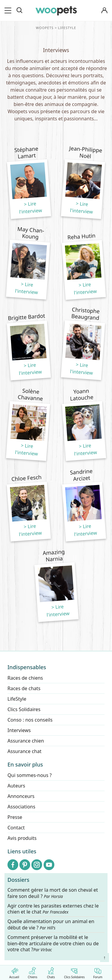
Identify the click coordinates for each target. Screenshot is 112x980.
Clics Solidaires (74, 972)
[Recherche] (19, 10)
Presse (15, 817)
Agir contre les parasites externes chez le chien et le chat (53, 909)
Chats (51, 972)
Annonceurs (21, 796)
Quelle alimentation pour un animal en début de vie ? (51, 925)
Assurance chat (24, 751)
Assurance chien (26, 741)
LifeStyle (17, 699)
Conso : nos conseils (30, 720)
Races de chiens (25, 678)
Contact (16, 828)
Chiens (32, 972)
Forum (98, 972)
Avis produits (22, 838)
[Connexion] (104, 11)
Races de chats (24, 688)
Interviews (19, 730)
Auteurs (16, 786)
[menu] (9, 10)
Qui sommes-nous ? (30, 775)
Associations (21, 807)
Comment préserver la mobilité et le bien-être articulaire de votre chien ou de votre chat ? (53, 943)
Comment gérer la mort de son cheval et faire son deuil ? (53, 893)
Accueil (14, 972)
